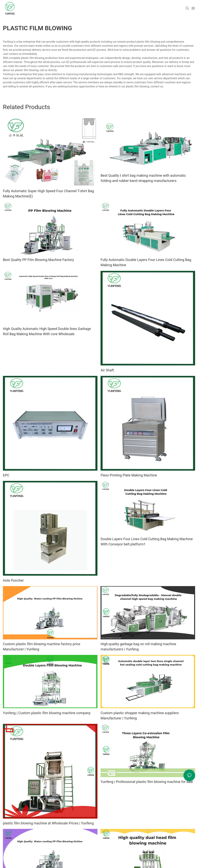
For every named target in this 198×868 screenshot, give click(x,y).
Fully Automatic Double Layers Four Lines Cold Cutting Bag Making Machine (146, 262)
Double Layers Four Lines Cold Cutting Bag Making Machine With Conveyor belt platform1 (147, 542)
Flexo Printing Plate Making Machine (129, 475)
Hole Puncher (13, 580)
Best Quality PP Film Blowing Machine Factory (38, 260)
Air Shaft (107, 370)
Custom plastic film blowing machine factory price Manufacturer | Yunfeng (42, 647)
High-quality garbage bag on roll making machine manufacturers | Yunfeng (138, 647)
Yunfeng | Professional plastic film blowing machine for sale (147, 782)
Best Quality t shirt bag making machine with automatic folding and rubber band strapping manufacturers (143, 178)
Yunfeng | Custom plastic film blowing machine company (47, 713)
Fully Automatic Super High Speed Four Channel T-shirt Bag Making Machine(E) (48, 194)
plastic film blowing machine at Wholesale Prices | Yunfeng (48, 823)
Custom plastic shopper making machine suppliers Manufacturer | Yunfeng (140, 716)
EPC (6, 475)
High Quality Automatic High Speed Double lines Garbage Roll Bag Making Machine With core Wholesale (47, 331)
